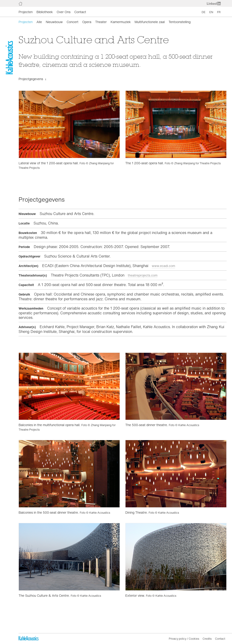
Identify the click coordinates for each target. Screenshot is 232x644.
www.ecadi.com (163, 266)
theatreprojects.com (143, 275)
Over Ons (64, 12)
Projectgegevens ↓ (33, 79)
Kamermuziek (121, 22)
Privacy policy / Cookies (184, 639)
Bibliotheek (45, 12)
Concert (72, 22)
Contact (80, 12)
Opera (87, 22)
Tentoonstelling (180, 22)
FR (219, 12)
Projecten (26, 12)
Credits (207, 639)
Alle (39, 22)
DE (204, 12)
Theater (101, 22)
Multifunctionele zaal (150, 22)
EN (211, 12)
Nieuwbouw (54, 22)
